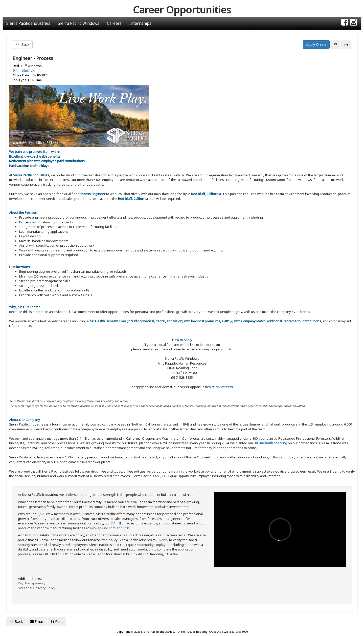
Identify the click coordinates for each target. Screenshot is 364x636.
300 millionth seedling (271, 443)
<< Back (23, 44)
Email (37, 621)
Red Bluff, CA (24, 71)
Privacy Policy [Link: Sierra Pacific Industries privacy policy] (45, 588)
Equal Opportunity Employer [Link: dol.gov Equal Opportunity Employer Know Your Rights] (147, 545)
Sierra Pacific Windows (79, 23)
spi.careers (224, 387)
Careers (114, 23)
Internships (140, 23)
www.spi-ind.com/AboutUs (110, 528)
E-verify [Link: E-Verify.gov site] (162, 540)
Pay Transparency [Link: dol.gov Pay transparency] (32, 583)
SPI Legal (25, 588)
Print (57, 621)
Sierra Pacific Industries (28, 23)
